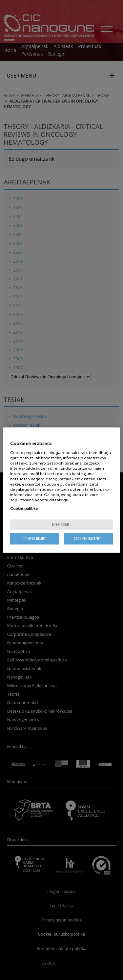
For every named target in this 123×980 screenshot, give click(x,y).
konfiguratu (62, 525)
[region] (61, 490)
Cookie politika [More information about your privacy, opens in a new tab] (24, 509)
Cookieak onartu (35, 539)
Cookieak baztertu (88, 539)
